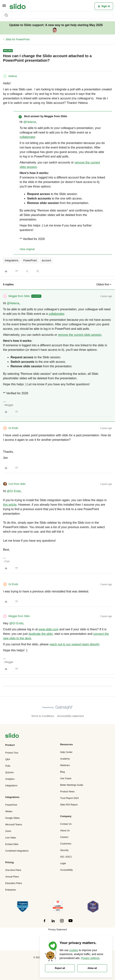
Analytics (10, 779)
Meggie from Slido (19, 296)
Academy (65, 759)
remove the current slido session (80, 335)
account (46, 260)
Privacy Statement (57, 930)
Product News (67, 792)
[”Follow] (44, 923)
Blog (62, 772)
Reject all (60, 968)
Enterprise (11, 890)
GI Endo (13, 428)
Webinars (65, 765)
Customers (66, 844)
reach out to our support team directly (74, 644)
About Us (65, 831)
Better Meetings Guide (72, 785)
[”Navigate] (12, 736)
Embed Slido (12, 844)
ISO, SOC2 (66, 857)
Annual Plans (12, 877)
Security (64, 850)
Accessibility (66, 870)
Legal (63, 863)
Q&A (8, 759)
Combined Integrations (17, 851)
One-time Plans (13, 870)
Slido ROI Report (69, 805)
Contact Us (66, 824)
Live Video (11, 838)
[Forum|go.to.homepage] (18, 6)
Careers (64, 837)
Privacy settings (90, 958)
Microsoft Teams (14, 825)
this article (10, 505)
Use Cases (66, 778)
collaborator (27, 137)
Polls (8, 766)
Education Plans (14, 883)
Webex (9, 811)
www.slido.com (49, 629)
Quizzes (9, 772)
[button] (4, 7)
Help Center (66, 752)
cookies (74, 950)
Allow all (92, 968)
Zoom (8, 831)
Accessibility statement (71, 716)
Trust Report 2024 (69, 798)
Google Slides (12, 818)
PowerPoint (30, 260)
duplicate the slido (41, 634)
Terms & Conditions (43, 716)
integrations (11, 260)
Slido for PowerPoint (18, 39)
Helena (13, 76)
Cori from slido (17, 484)
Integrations (11, 786)
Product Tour (12, 753)
